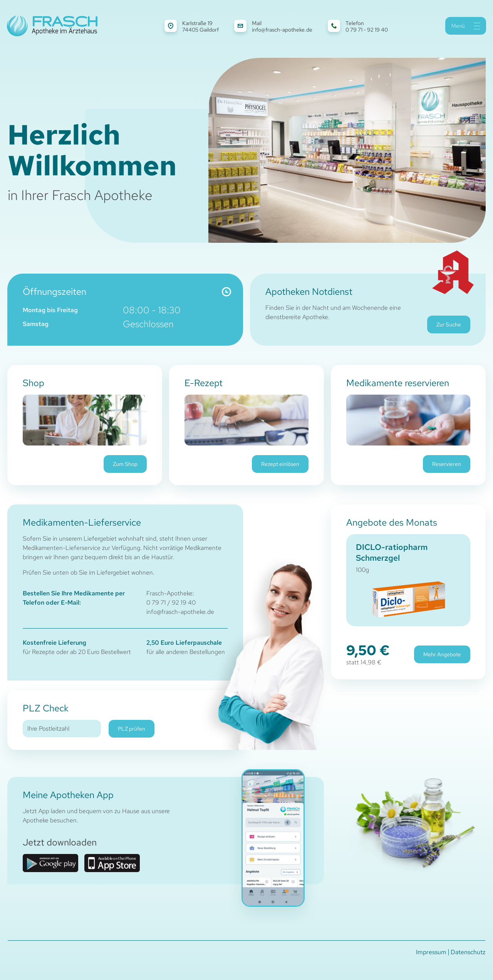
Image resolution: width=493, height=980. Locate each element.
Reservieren (447, 464)
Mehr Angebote (442, 654)
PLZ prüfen (132, 729)
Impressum (431, 952)
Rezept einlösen (280, 464)
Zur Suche (449, 324)
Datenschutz (468, 952)
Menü (466, 26)
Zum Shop (125, 464)
